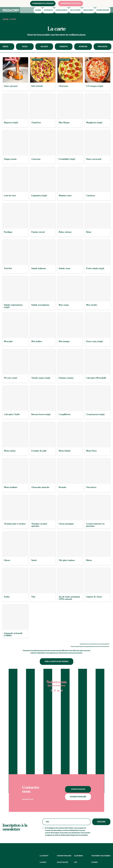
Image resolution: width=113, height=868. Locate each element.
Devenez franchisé (78, 797)
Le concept (44, 856)
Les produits (50, 12)
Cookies (94, 862)
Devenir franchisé (103, 12)
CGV (76, 862)
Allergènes (78, 856)
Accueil (6, 19)
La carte (40, 12)
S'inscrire (101, 822)
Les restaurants (63, 12)
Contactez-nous (78, 789)
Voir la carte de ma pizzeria (57, 662)
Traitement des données (101, 856)
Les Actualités (62, 862)
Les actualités (76, 12)
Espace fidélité (89, 12)
